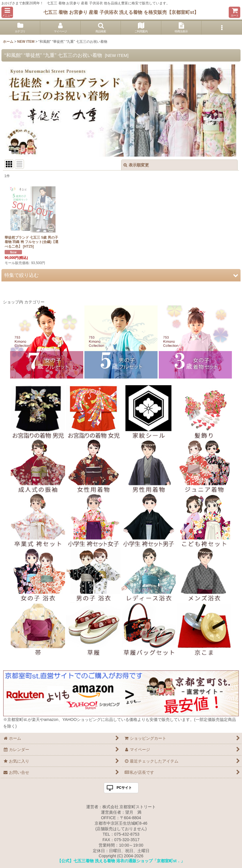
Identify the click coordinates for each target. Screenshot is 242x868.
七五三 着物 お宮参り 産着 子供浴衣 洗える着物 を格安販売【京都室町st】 (121, 12)
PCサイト (124, 788)
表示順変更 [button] (136, 165)
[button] (7, 12)
